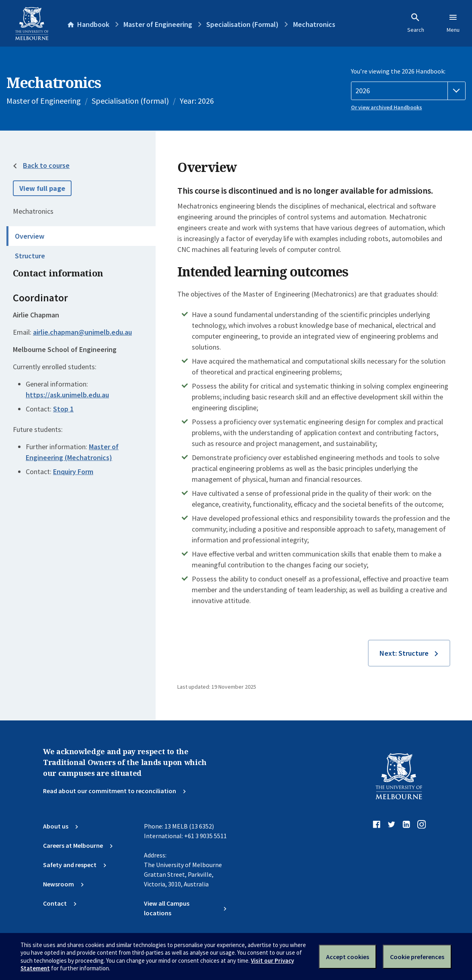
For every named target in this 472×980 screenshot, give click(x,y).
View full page (42, 188)
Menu (453, 23)
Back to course (46, 165)
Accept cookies (348, 957)
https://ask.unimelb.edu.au (67, 395)
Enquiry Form (73, 472)
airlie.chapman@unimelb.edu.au (82, 332)
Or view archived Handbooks (387, 107)
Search (416, 23)
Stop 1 (63, 409)
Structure (30, 256)
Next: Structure (404, 653)
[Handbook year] (408, 91)
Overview (30, 236)
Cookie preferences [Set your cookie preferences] (417, 957)
